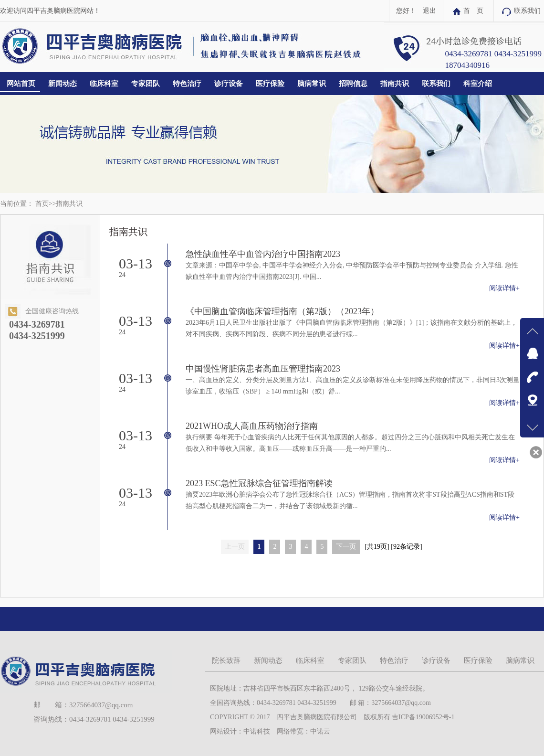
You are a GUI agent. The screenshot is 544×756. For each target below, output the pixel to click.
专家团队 (146, 84)
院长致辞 (226, 660)
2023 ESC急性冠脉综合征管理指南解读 (259, 483)
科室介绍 (478, 84)
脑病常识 (312, 84)
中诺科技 (257, 731)
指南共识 (395, 84)
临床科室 (104, 84)
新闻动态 (63, 84)
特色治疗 (187, 84)
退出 (429, 11)
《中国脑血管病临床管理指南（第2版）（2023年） (282, 311)
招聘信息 (353, 84)
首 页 (473, 11)
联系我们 (527, 11)
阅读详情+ (504, 288)
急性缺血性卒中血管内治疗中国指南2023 (263, 254)
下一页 (346, 547)
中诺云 (320, 731)
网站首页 (21, 84)
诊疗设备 (229, 84)
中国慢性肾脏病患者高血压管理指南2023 (263, 369)
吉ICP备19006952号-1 (423, 717)
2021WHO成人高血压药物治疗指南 (252, 426)
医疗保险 (270, 84)
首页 (42, 204)
